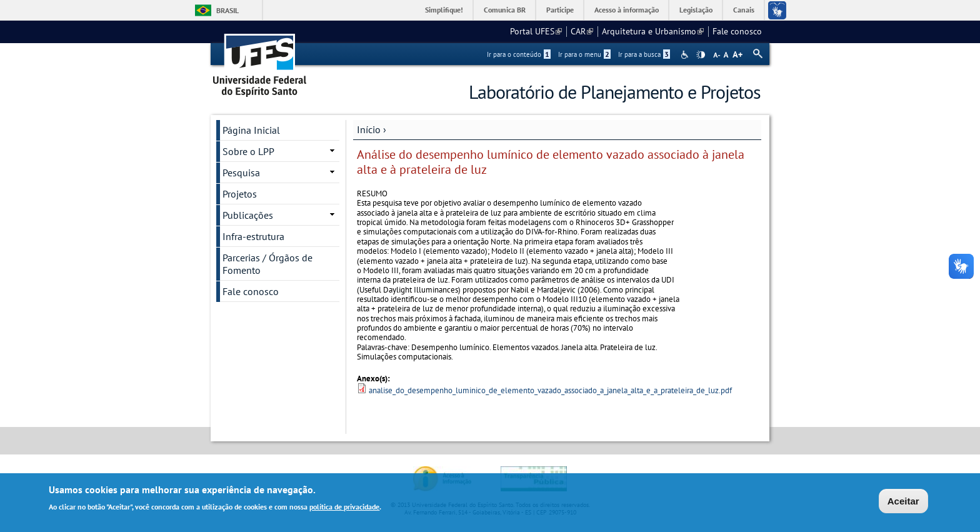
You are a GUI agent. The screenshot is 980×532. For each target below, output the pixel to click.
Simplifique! (444, 10)
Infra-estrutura (253, 236)
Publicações (248, 215)
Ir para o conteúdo (519, 54)
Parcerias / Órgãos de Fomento (267, 264)
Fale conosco (737, 31)
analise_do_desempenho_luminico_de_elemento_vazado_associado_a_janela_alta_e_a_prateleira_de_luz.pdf (550, 390)
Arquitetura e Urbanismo (653, 31)
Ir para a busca (644, 54)
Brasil (227, 10)
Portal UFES (536, 31)
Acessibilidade (686, 55)
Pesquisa (241, 173)
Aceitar (903, 502)
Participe (560, 10)
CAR (582, 31)
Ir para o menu (584, 54)
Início (369, 129)
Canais (744, 10)
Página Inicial (251, 130)
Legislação (696, 10)
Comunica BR (505, 10)
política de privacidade (344, 507)
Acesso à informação (627, 10)
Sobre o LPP (248, 151)
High (701, 55)
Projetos (240, 194)
